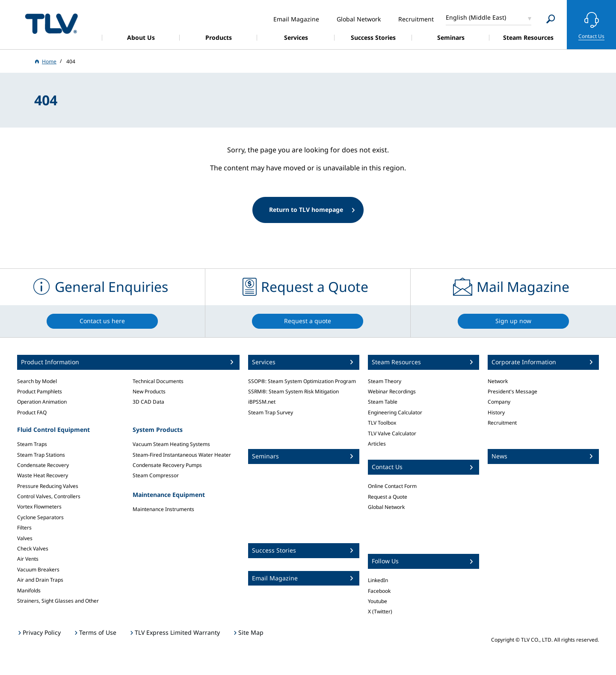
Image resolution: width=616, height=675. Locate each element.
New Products (149, 391)
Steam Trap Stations (41, 455)
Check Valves (33, 549)
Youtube (378, 601)
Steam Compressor (156, 475)
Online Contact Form (392, 486)
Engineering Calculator (395, 412)
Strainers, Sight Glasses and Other (58, 601)
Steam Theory (385, 381)
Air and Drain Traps (40, 580)
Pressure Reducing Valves (48, 486)
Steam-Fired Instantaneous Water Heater (182, 455)
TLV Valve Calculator (392, 433)
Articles (377, 444)
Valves (25, 538)
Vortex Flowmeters (39, 507)
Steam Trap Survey (271, 412)
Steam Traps (32, 444)
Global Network (386, 507)
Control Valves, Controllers (49, 496)
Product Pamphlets (40, 391)
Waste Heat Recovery (43, 475)
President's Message (512, 391)
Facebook (379, 591)
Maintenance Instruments (163, 509)
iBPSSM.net (262, 402)
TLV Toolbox (382, 423)
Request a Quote (388, 497)
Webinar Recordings (392, 391)
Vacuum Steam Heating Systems (171, 444)
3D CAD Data (148, 402)
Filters (24, 528)
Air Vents (28, 559)
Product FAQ (32, 412)
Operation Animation (42, 402)
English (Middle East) (476, 17)
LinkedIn (378, 580)
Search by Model (37, 381)
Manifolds (29, 590)
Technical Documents (158, 381)
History (496, 412)
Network (498, 381)
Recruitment (502, 423)
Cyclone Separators (40, 517)
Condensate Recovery (43, 465)
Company (499, 402)
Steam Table (383, 402)
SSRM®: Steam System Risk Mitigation (293, 391)
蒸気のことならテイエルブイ (51, 23)
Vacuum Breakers (38, 569)
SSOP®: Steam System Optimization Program (302, 381)
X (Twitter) (380, 611)
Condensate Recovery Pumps (167, 465)
